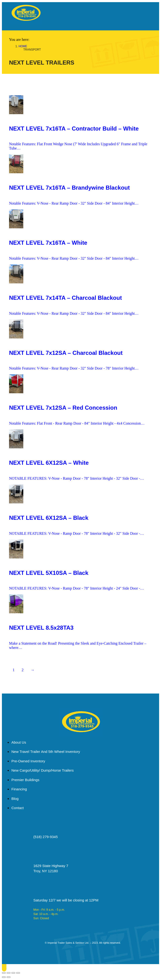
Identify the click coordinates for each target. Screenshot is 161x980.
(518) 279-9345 (46, 837)
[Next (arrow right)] (9, 977)
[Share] (9, 973)
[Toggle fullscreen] (13, 973)
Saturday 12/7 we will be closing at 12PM (66, 900)
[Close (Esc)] (4, 973)
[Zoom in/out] (18, 973)
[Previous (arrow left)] (4, 977)
